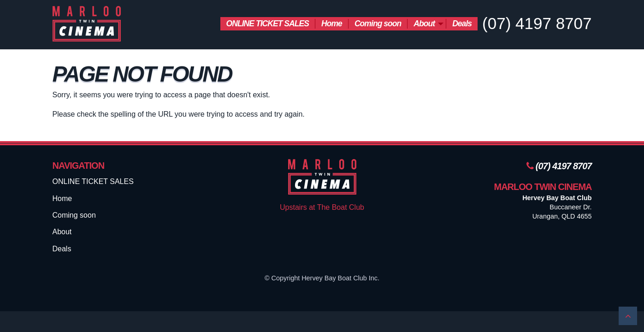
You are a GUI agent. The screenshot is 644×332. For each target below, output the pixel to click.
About (424, 24)
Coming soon (378, 24)
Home (332, 24)
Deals (462, 24)
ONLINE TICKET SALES (268, 24)
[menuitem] (268, 24)
